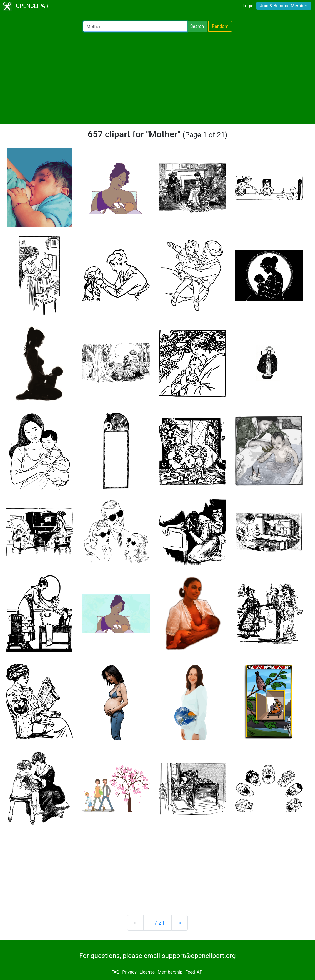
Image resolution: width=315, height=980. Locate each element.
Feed (190, 972)
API (200, 972)
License (147, 972)
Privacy (129, 972)
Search (197, 26)
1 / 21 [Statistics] (157, 923)
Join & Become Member (284, 6)
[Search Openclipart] (135, 26)
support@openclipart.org (199, 956)
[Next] (180, 923)
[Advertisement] (157, 78)
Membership (170, 972)
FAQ (115, 972)
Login (248, 6)
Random (220, 26)
